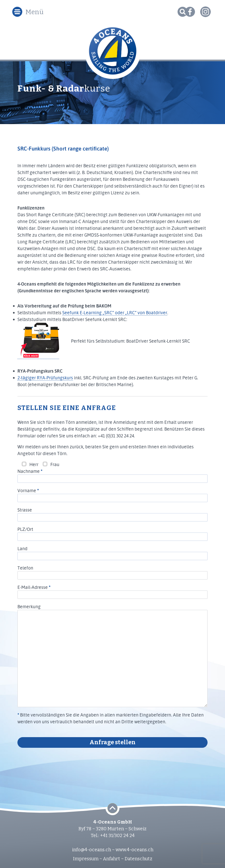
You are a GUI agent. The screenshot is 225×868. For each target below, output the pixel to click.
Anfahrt (112, 859)
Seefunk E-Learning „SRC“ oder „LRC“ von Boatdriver (115, 312)
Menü (35, 12)
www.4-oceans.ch (134, 850)
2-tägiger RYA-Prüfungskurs (45, 378)
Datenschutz (138, 859)
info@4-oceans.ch (92, 850)
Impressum (86, 859)
